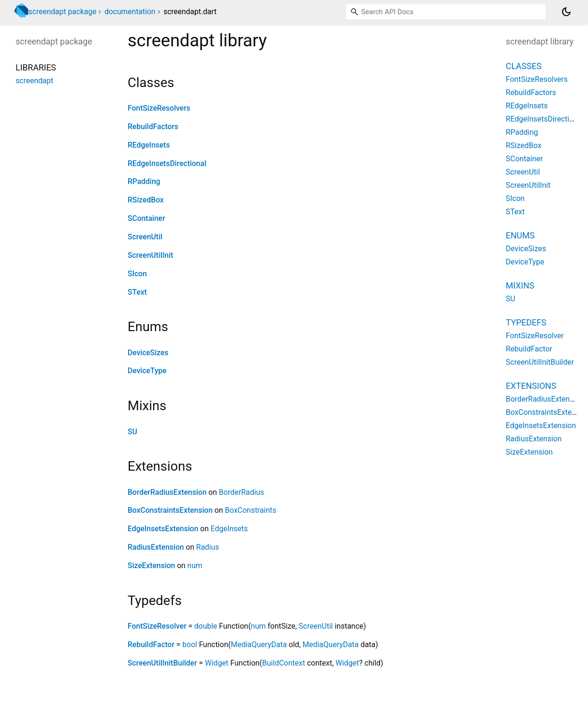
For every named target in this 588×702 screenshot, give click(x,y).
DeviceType (147, 371)
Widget (217, 663)
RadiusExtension (156, 547)
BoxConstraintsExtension (170, 510)
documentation (130, 12)
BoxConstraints (251, 510)
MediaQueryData (259, 645)
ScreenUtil (145, 237)
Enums (520, 235)
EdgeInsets (229, 529)
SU (132, 432)
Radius (208, 547)
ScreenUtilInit (150, 255)
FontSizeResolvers (159, 108)
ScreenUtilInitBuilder (162, 663)
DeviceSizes (148, 353)
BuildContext (284, 663)
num (195, 566)
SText (137, 292)
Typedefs (526, 322)
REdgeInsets (149, 145)
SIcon (137, 274)
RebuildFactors (153, 127)
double (206, 626)
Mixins (520, 285)
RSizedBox (146, 200)
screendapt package (62, 12)
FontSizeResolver (157, 626)
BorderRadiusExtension (167, 492)
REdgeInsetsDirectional (167, 163)
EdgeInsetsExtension (163, 529)
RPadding (144, 181)
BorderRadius (242, 492)
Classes (524, 66)
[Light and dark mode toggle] (566, 12)
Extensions (531, 386)
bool (190, 645)
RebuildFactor (151, 645)
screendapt (35, 81)
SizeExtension (151, 566)
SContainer (146, 218)
